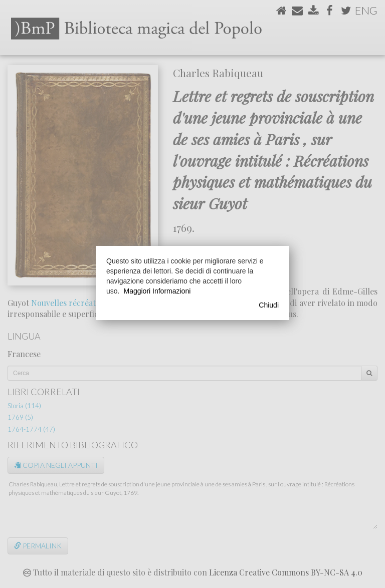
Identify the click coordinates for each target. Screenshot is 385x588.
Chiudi (269, 305)
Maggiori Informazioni (157, 291)
